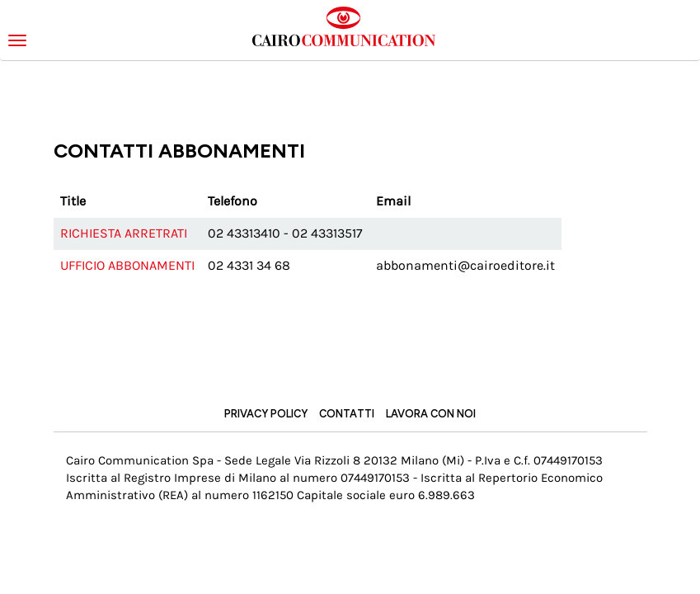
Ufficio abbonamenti (127, 265)
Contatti (347, 414)
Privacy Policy (266, 414)
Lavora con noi (431, 414)
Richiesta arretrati (124, 233)
